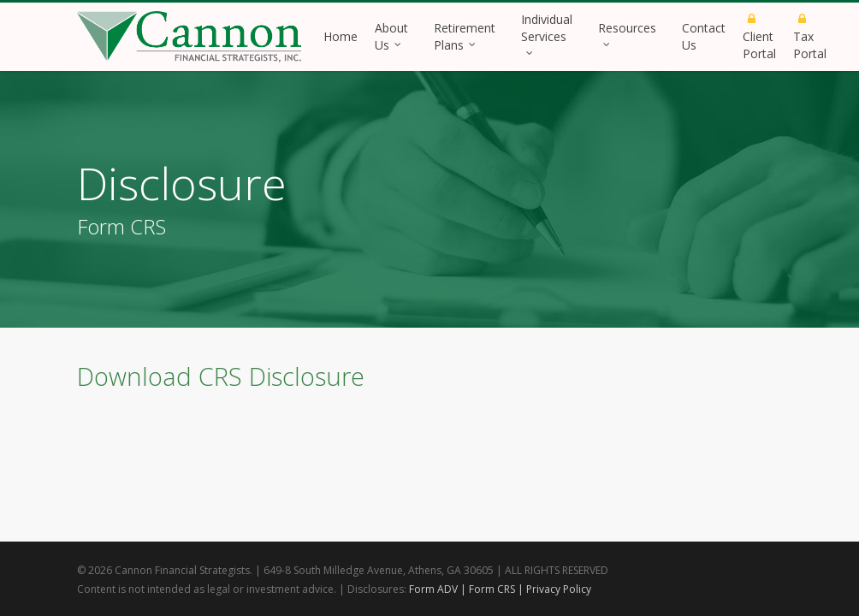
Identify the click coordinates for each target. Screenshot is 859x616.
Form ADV (433, 589)
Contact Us (704, 36)
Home (341, 36)
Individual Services (547, 33)
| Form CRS (488, 589)
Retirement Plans (465, 36)
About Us (391, 36)
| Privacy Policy (554, 589)
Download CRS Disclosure (221, 376)
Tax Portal (810, 38)
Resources (627, 33)
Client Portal (759, 38)
